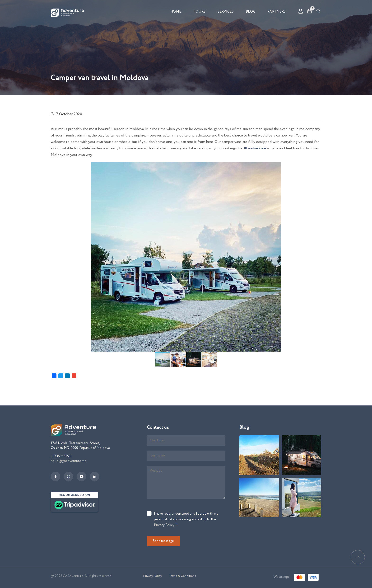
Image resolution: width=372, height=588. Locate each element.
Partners (277, 12)
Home (176, 12)
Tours (199, 12)
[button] (277, 166)
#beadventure (255, 148)
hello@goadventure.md (69, 461)
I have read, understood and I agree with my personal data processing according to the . (186, 520)
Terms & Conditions (182, 576)
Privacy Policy (164, 525)
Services (226, 12)
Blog (251, 12)
